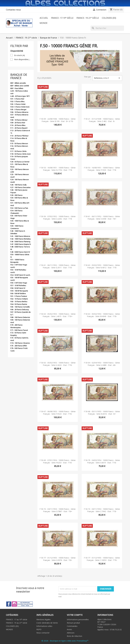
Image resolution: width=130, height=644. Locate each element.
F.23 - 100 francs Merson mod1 (20, 176)
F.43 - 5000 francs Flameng (20, 242)
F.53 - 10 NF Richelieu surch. (18, 271)
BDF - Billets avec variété (20, 86)
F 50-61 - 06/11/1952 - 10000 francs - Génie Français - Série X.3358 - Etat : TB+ (102, 218)
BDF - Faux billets (17, 88)
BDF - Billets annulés (18, 83)
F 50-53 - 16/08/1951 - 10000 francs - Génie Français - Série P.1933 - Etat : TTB (102, 169)
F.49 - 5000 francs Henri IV (20, 252)
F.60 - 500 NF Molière (18, 293)
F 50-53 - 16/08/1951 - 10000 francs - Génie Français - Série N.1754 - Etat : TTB (58, 169)
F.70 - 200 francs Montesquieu (16, 326)
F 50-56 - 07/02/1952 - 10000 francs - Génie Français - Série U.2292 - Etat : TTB (58, 218)
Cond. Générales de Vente (47, 623)
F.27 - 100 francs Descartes (21, 187)
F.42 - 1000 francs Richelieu (21, 239)
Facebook (9, 604)
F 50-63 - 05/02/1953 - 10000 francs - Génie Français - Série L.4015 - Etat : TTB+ (58, 315)
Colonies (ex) (109, 18)
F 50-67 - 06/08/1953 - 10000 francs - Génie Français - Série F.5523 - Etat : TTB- (58, 413)
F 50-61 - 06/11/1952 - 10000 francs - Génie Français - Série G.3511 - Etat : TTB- (58, 266)
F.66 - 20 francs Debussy (20, 310)
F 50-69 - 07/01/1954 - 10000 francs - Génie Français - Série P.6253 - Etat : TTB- (58, 461)
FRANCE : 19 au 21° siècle (17, 623)
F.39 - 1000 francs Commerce (17, 227)
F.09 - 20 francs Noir (18, 123)
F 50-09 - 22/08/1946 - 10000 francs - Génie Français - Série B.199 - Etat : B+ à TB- (58, 120)
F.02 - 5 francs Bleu (17, 101)
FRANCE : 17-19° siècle (62, 18)
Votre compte (75, 615)
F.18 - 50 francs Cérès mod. (21, 154)
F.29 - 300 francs (16, 195)
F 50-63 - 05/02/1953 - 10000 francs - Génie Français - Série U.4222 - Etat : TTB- (58, 364)
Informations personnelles (78, 619)
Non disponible (23, 59)
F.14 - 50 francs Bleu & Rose (19, 140)
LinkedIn (25, 604)
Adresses (71, 633)
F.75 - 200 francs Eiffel (19, 346)
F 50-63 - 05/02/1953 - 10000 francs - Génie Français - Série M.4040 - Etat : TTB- (102, 315)
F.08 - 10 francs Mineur (19, 120)
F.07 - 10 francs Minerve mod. (19, 116)
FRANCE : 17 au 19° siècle (17, 619)
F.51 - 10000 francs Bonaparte (17, 261)
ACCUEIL (44, 18)
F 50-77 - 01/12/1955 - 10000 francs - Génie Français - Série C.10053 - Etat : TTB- (102, 559)
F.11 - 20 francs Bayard (19, 128)
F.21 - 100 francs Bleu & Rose (19, 166)
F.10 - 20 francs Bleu (18, 125)
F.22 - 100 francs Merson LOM (20, 171)
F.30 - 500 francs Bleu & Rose (19, 199)
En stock (19, 55)
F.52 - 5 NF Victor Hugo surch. (19, 266)
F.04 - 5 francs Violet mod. (20, 107)
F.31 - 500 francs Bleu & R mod (20, 204)
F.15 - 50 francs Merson (19, 143)
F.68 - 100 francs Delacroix (20, 317)
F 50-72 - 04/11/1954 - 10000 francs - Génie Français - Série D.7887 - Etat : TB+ (58, 510)
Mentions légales (43, 619)
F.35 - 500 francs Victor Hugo (19, 217)
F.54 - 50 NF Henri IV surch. (20, 275)
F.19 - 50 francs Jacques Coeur (19, 158)
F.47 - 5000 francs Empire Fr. (21, 244)
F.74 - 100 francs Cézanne (20, 343)
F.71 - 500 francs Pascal (19, 330)
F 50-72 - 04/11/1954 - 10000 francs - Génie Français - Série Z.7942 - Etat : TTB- (102, 510)
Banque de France (19, 76)
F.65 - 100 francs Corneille (20, 307)
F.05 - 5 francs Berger (18, 109)
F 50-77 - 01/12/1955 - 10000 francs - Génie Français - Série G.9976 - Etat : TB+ (58, 559)
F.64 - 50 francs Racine (19, 304)
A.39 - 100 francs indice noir (19, 92)
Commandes (72, 626)
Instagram (14, 604)
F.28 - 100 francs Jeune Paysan (19, 191)
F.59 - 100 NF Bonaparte (19, 291)
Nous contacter (43, 633)
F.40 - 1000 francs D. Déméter (18, 232)
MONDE (9, 629)
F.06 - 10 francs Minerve (19, 112)
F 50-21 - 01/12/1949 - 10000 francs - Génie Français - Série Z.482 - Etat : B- (102, 120)
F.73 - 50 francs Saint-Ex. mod (19, 339)
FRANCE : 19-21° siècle (88, 18)
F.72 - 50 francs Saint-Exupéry (18, 334)
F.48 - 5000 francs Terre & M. (20, 248)
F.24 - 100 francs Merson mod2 (20, 181)
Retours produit (73, 623)
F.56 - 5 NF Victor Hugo (19, 283)
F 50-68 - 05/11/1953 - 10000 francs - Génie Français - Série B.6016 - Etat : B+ (102, 413)
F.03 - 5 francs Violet (18, 104)
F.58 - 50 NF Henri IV (18, 288)
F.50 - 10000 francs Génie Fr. (20, 256)
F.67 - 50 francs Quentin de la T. (21, 313)
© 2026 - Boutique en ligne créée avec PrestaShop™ (65, 641)
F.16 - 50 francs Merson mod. (19, 147)
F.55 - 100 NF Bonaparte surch (19, 279)
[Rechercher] (107, 28)
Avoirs (69, 629)
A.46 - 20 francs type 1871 (20, 96)
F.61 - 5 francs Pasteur (19, 296)
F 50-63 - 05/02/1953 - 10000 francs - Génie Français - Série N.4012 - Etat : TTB (102, 266)
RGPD (39, 629)
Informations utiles (44, 626)
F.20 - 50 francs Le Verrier (20, 162)
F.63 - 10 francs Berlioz (19, 302)
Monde (43, 23)
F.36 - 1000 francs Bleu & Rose (20, 222)
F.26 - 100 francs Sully (18, 185)
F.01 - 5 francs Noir (17, 99)
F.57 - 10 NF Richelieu (18, 285)
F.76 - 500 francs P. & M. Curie (19, 350)
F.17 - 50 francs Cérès (18, 151)
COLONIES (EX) (12, 626)
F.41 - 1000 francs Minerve (20, 236)
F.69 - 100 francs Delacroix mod (20, 321)
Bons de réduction (75, 636)
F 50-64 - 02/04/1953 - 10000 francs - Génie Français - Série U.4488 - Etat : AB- (102, 364)
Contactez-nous (13, 10)
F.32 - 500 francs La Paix (19, 208)
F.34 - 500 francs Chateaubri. (16, 212)
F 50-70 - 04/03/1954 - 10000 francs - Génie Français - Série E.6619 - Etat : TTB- (102, 461)
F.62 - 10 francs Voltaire (19, 299)
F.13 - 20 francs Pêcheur (19, 136)
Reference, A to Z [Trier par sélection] (107, 78)
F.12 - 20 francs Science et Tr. (20, 132)
